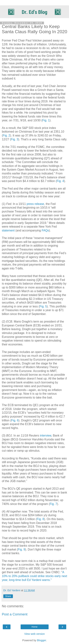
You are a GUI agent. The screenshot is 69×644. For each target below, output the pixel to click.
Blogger (41, 640)
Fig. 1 (46, 120)
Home (34, 627)
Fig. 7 (53, 504)
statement (8, 230)
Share (8, 596)
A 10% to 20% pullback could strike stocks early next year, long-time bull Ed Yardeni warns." (34, 576)
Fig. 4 (60, 181)
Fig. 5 (43, 306)
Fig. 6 (15, 420)
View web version (35, 634)
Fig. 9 (22, 549)
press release (35, 204)
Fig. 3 (15, 139)
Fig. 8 (40, 519)
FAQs (45, 230)
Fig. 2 (6, 135)
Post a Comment (15, 614)
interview (46, 436)
